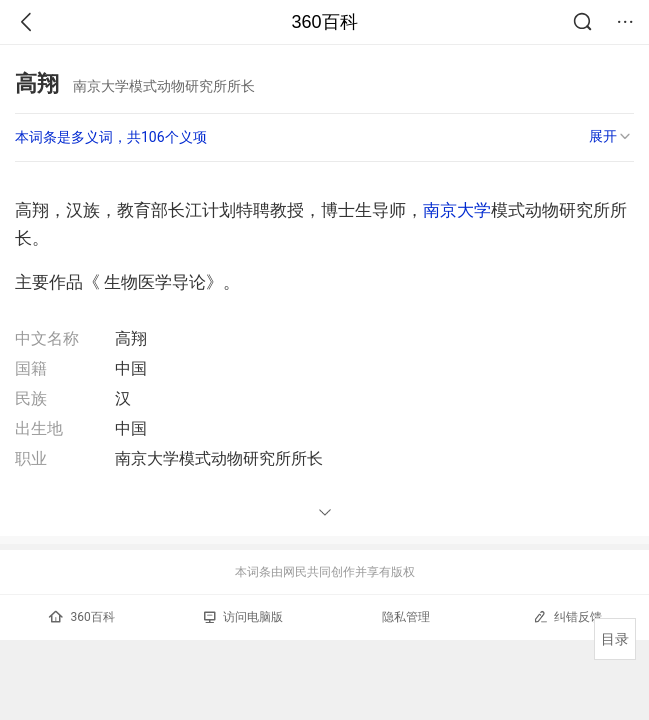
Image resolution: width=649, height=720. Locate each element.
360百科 (324, 22)
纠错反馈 (567, 616)
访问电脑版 (243, 617)
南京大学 (457, 210)
